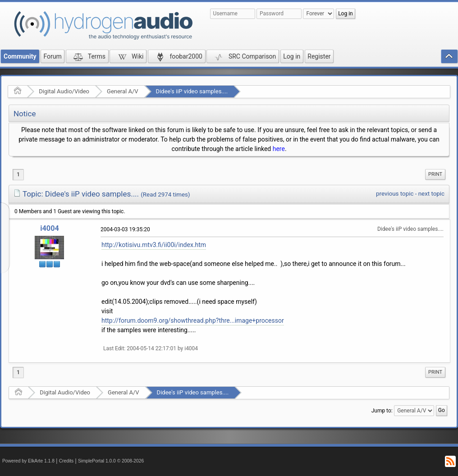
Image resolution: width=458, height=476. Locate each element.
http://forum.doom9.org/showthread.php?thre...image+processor (193, 320)
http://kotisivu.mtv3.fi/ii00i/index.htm (154, 245)
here (279, 149)
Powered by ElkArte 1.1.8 (28, 461)
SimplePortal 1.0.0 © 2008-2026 (111, 461)
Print (435, 174)
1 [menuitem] (18, 174)
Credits (66, 461)
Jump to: (382, 411)
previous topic (395, 194)
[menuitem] (435, 174)
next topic (431, 194)
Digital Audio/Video (64, 91)
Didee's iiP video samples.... (192, 91)
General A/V (123, 91)
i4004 (50, 228)
